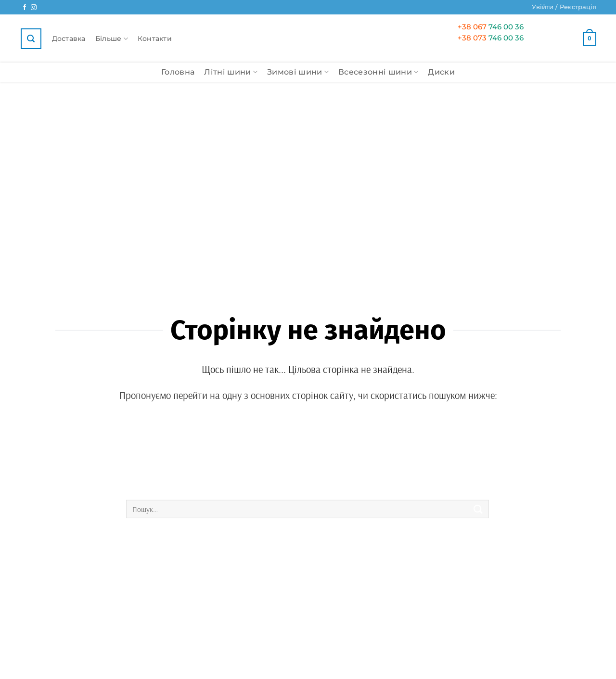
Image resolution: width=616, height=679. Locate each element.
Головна (178, 72)
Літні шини (231, 72)
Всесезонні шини (378, 72)
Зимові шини (298, 72)
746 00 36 (491, 27)
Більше (112, 39)
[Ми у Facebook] (25, 8)
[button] (564, 7)
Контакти (155, 38)
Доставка (69, 38)
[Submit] (478, 509)
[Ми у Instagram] (34, 8)
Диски (441, 72)
